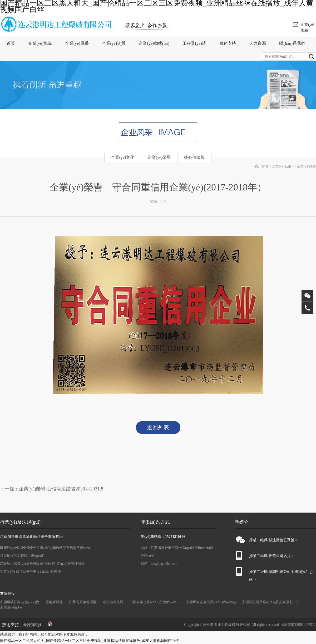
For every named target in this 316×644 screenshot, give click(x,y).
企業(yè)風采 (77, 43)
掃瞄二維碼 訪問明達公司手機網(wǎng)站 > (281, 573)
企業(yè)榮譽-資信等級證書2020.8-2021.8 (61, 489)
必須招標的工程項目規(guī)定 (22, 556)
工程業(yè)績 (194, 43)
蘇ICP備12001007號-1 (299, 625)
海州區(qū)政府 (11, 607)
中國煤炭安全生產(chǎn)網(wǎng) (211, 602)
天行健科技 (32, 625)
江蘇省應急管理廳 (83, 602)
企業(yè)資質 (114, 43)
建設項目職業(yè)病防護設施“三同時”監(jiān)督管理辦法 (42, 564)
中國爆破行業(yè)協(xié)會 (20, 602)
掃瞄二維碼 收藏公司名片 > (271, 556)
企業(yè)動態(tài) (154, 43)
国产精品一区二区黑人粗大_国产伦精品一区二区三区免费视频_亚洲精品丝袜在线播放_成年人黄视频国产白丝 (89, 641)
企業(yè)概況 (40, 43)
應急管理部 (54, 602)
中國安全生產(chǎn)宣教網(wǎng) (154, 602)
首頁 (11, 43)
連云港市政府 (113, 602)
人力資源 (258, 43)
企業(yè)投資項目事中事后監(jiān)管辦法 (30, 571)
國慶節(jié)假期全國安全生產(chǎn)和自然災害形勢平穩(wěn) (46, 548)
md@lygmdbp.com (164, 564)
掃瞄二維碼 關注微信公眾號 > (273, 540)
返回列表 (158, 427)
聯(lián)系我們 (292, 43)
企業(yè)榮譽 (306, 166)
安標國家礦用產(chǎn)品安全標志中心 (270, 602)
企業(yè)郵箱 (307, 28)
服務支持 (228, 43)
